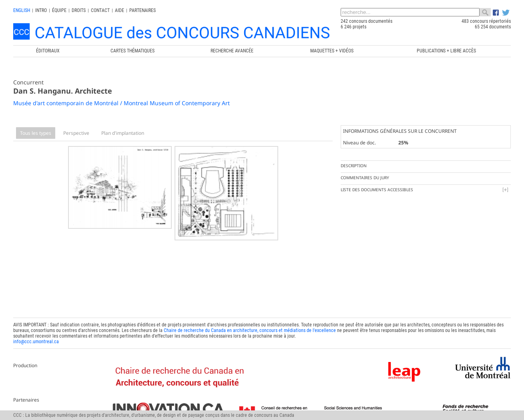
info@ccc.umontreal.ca (36, 340)
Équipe (59, 10)
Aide (119, 10)
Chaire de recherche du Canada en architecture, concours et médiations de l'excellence (250, 329)
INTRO (41, 10)
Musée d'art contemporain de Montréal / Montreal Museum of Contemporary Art (121, 103)
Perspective (76, 133)
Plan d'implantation (123, 133)
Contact (100, 10)
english (22, 10)
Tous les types (36, 133)
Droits (79, 10)
